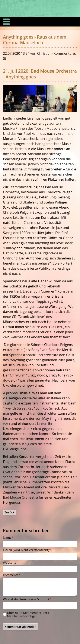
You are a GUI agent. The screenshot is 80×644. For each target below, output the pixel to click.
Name (10, 538)
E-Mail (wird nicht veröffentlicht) (27, 550)
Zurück (9, 512)
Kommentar (11, 575)
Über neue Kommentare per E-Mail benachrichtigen (29, 615)
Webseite (10, 563)
